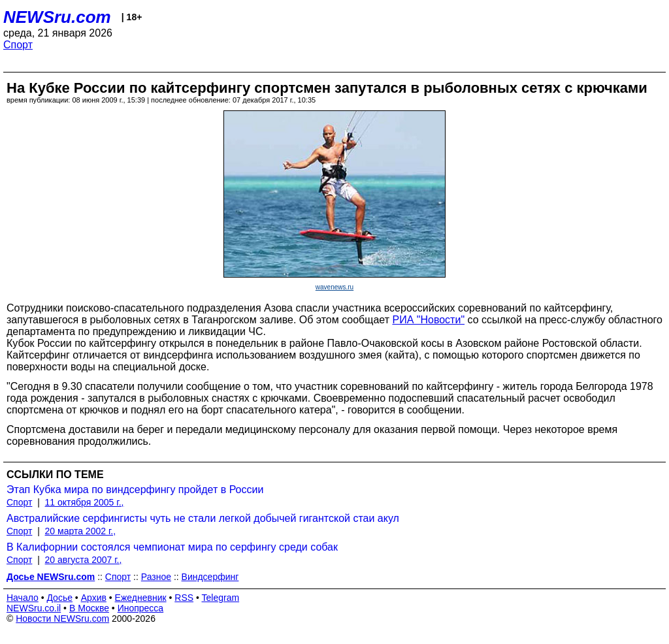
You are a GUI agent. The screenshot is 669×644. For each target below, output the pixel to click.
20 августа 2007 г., (84, 560)
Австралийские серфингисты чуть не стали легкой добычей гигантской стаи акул (203, 518)
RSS (184, 598)
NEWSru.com (57, 17)
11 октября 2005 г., (85, 502)
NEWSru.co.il (34, 608)
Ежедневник (141, 598)
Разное (156, 577)
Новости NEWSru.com (62, 619)
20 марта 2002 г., (81, 531)
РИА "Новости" (428, 320)
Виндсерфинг (210, 577)
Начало (23, 598)
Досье (59, 598)
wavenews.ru (334, 287)
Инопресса (141, 608)
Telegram (221, 598)
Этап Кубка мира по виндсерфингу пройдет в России (135, 490)
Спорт (18, 45)
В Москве (89, 608)
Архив (94, 598)
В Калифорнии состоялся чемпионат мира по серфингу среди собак (172, 547)
